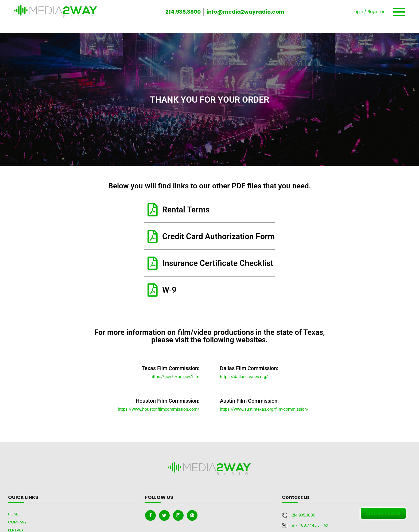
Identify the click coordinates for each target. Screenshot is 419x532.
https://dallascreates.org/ (244, 377)
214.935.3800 (183, 12)
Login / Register (369, 12)
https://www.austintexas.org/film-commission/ (264, 409)
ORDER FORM (383, 513)
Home (13, 514)
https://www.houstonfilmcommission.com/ (159, 409)
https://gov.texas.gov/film (175, 377)
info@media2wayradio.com (246, 12)
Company (17, 522)
